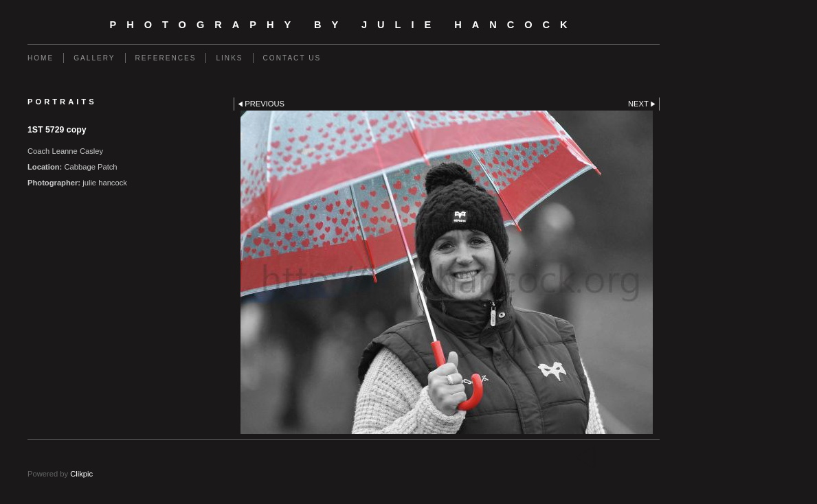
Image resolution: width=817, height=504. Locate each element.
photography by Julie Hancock (343, 25)
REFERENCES (166, 58)
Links (229, 58)
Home (41, 58)
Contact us (292, 58)
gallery (94, 58)
